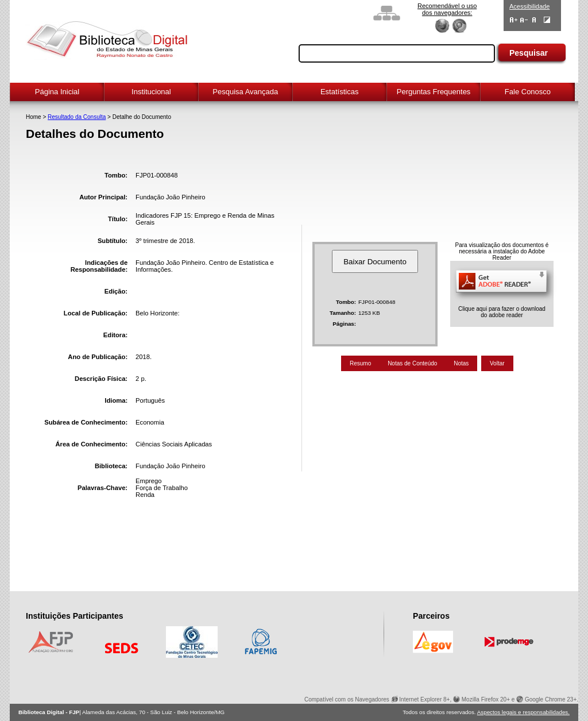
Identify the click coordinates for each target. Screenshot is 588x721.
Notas (461, 363)
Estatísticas (339, 92)
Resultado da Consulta (77, 117)
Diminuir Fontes (524, 20)
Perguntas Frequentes (434, 92)
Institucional (151, 92)
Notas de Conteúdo (412, 363)
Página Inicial (57, 92)
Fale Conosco (528, 92)
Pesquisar (529, 53)
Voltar (497, 363)
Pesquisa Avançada (245, 92)
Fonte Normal (534, 20)
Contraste (547, 20)
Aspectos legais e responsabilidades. (523, 712)
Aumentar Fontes (514, 20)
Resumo (360, 363)
